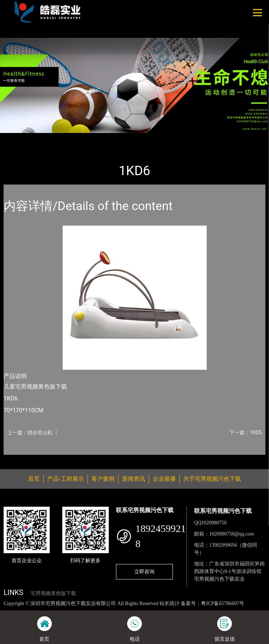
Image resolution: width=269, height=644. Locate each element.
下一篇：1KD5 (246, 432)
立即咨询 (144, 572)
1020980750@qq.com (232, 534)
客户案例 (103, 479)
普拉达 (76, 138)
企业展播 (164, 479)
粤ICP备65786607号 (223, 603)
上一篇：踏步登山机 (30, 432)
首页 (15, 138)
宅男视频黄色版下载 (53, 593)
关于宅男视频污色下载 (212, 479)
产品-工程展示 (45, 138)
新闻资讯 (134, 479)
